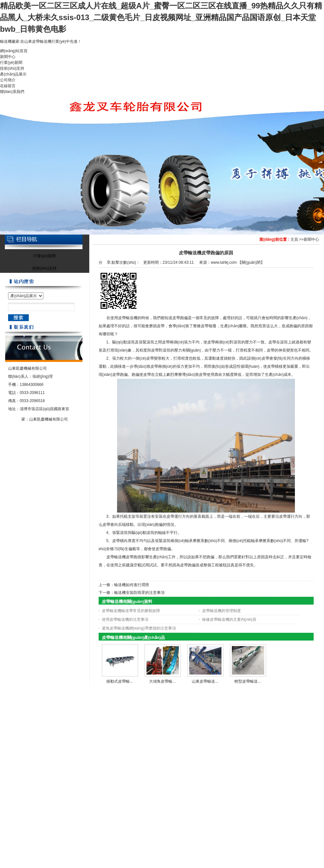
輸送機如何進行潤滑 (132, 585)
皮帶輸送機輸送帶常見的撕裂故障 (131, 611)
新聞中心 (311, 239)
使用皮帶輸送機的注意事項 (125, 619)
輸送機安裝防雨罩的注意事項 (139, 593)
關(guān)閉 (251, 262)
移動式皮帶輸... (120, 681)
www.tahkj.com (224, 262)
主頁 (294, 239)
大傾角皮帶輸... (162, 681)
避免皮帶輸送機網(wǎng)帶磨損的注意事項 (139, 628)
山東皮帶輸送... (205, 681)
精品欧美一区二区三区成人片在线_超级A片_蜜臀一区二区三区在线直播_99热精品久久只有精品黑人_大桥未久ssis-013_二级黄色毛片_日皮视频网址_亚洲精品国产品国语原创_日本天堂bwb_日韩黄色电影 (161, 17)
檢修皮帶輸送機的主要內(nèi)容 (229, 619)
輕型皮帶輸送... (248, 681)
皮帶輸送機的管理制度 (221, 611)
